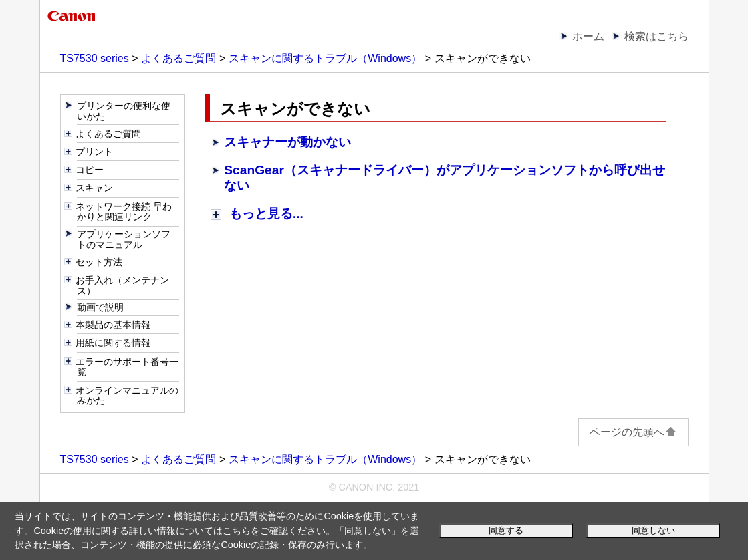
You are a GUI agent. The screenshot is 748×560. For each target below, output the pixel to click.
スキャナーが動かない (287, 142)
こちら (237, 531)
